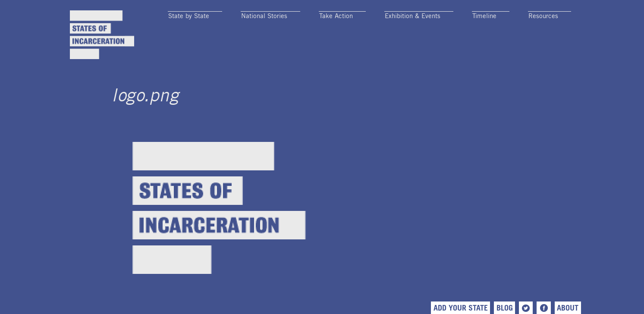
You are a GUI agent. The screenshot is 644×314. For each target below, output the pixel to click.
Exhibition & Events (413, 16)
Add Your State (461, 308)
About (568, 308)
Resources (543, 16)
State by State (189, 16)
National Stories (264, 16)
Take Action (336, 16)
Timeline (484, 16)
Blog (505, 308)
